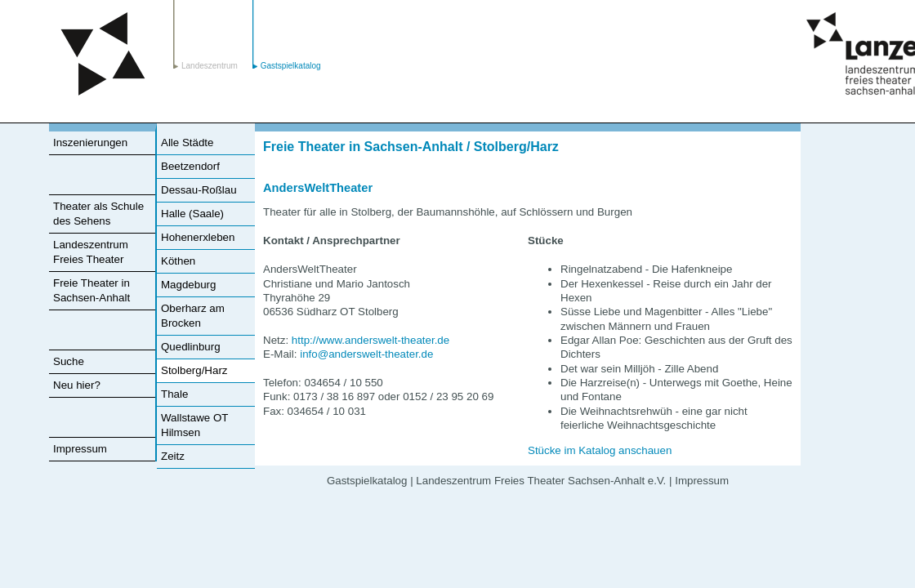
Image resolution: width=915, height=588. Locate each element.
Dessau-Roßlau (199, 190)
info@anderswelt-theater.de (366, 354)
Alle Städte (187, 143)
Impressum (80, 449)
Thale (174, 394)
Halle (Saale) (192, 214)
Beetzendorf (190, 166)
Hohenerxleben (198, 237)
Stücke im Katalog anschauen (600, 450)
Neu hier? (77, 385)
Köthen (178, 261)
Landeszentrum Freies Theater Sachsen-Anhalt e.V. (541, 481)
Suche (69, 361)
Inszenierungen (90, 143)
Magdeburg (188, 285)
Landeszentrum (103, 54)
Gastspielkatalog (291, 66)
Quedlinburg (191, 347)
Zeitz (173, 456)
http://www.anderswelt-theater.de (370, 340)
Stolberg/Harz (194, 370)
